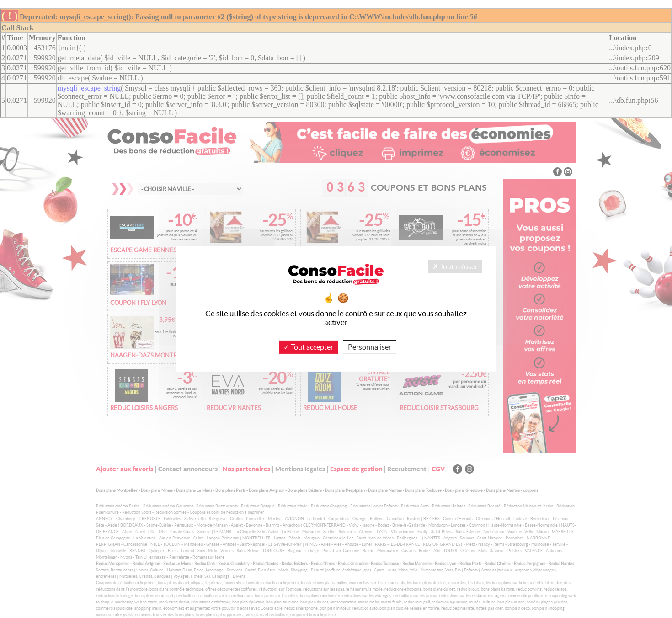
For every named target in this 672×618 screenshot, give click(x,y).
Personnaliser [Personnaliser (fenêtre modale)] (370, 347)
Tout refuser (455, 266)
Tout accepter (308, 347)
